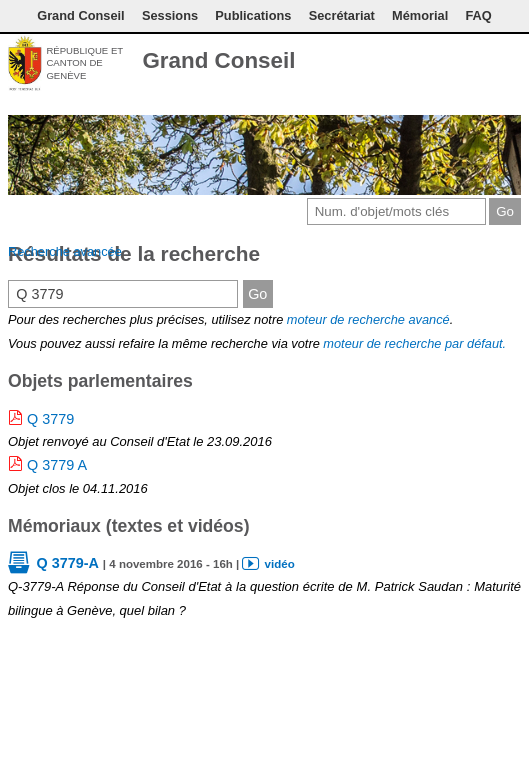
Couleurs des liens (476, 63)
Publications (253, 15)
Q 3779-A (67, 563)
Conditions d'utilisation (448, 63)
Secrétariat (342, 15)
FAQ (478, 15)
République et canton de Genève (84, 63)
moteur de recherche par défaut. (414, 343)
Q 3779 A (57, 465)
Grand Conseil (80, 15)
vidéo (280, 564)
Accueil (509, 63)
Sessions (170, 15)
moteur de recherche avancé (368, 319)
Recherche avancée (65, 251)
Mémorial (420, 15)
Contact (415, 63)
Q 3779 (50, 419)
